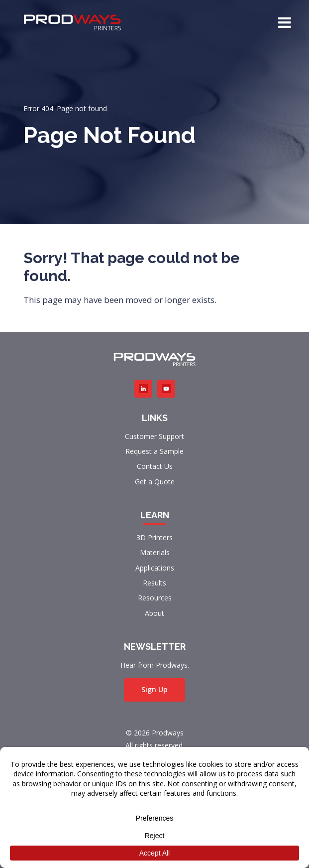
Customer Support (154, 436)
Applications (155, 568)
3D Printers (154, 537)
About (154, 613)
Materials (155, 552)
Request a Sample (154, 451)
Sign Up (154, 689)
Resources (155, 598)
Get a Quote (155, 482)
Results (154, 583)
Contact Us (155, 466)
